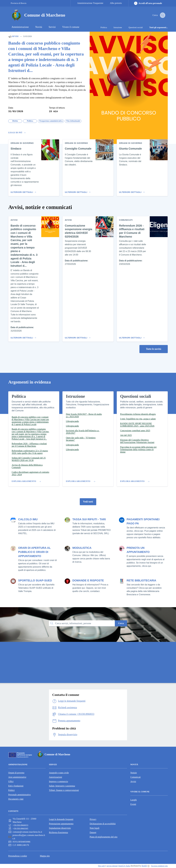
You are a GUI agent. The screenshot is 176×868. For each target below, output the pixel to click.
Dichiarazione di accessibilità (103, 824)
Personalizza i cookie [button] (18, 856)
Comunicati (136, 777)
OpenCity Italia (124, 866)
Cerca (121, 623)
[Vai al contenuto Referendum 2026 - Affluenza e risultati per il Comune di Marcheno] (131, 337)
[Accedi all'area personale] (148, 3)
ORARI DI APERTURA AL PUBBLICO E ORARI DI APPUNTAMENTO (34, 552)
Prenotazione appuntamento (61, 824)
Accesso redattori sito (159, 866)
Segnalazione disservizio (60, 828)
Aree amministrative (17, 777)
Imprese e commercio (59, 781)
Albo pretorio (116, 3)
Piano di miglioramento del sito (104, 837)
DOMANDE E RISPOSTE (88, 580)
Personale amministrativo (19, 795)
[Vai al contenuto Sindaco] (23, 191)
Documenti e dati (16, 799)
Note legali (95, 828)
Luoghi (134, 800)
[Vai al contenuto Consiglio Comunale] (77, 191)
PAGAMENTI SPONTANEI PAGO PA (143, 521)
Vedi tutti (88, 502)
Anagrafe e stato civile (59, 773)
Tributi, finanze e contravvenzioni (64, 790)
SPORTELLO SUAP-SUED (35, 580)
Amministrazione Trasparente (90, 3)
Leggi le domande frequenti (61, 819)
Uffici (11, 781)
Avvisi (13, 37)
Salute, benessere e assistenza (62, 786)
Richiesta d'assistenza (58, 832)
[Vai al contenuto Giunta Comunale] (131, 191)
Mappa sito (45, 856)
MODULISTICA (82, 548)
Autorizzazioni (55, 777)
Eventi (133, 804)
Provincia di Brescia (19, 3)
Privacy (93, 819)
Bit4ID (144, 866)
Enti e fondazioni (16, 786)
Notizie (134, 773)
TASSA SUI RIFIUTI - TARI (89, 519)
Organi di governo (16, 773)
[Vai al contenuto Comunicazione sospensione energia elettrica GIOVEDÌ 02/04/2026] (77, 337)
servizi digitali (112, 866)
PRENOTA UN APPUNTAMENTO (138, 550)
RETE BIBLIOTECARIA (141, 580)
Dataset (93, 832)
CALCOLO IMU (28, 519)
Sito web (101, 866)
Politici (11, 790)
